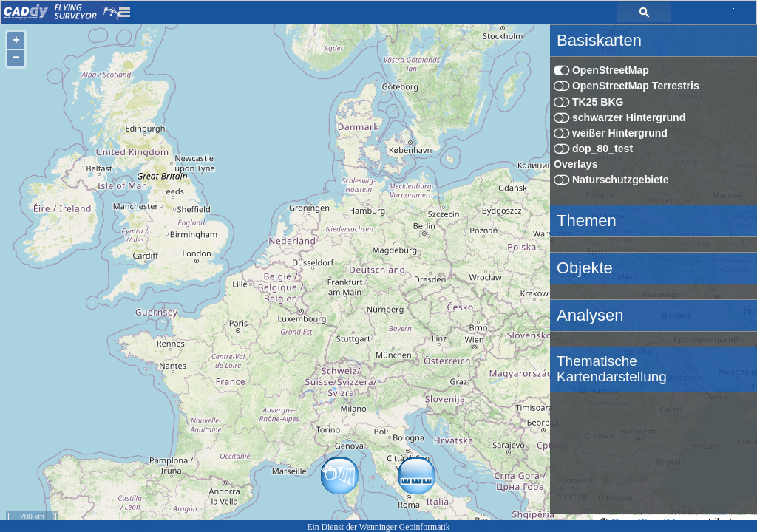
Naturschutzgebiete (611, 180)
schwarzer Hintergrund (619, 117)
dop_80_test (593, 149)
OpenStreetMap (601, 70)
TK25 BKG (589, 102)
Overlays (576, 164)
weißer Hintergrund (611, 133)
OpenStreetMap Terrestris (627, 86)
